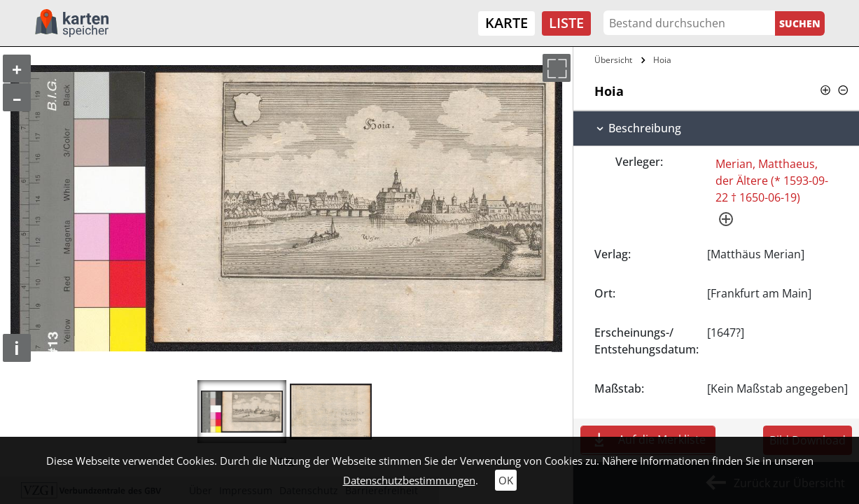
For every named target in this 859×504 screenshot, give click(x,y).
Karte (507, 23)
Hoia (662, 60)
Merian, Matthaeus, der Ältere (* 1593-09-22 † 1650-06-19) (772, 181)
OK (506, 480)
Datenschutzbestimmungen (409, 480)
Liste (566, 23)
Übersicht (613, 60)
